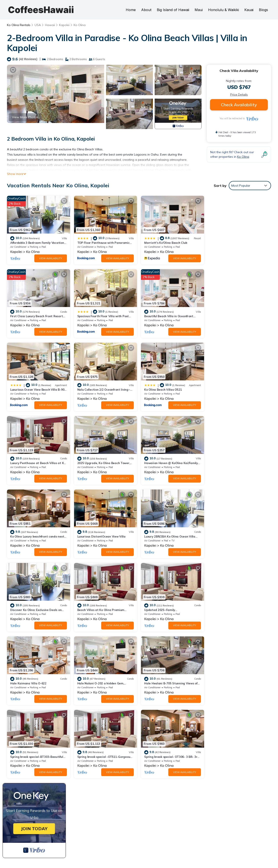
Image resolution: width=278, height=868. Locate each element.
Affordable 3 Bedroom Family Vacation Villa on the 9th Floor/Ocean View (197, 774)
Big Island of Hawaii (173, 10)
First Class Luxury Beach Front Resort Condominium (181, 800)
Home (131, 10)
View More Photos (25, 117)
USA (38, 25)
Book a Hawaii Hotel (160, 833)
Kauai (249, 10)
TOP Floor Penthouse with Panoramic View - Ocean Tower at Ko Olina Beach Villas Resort (204, 783)
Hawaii (50, 25)
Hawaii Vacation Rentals (31, 781)
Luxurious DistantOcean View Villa (101, 463)
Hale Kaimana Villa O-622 (162, 536)
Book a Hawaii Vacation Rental (208, 833)
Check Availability (239, 105)
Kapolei (64, 25)
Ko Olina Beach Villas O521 (29, 390)
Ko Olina (80, 25)
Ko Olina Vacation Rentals (32, 774)
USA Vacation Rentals (29, 788)
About (146, 10)
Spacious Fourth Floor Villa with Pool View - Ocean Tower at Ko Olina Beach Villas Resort (204, 809)
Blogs (263, 10)
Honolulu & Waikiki (223, 10)
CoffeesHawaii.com (164, 850)
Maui (199, 10)
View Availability (51, 258)
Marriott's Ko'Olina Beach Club (166, 243)
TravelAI (188, 855)
